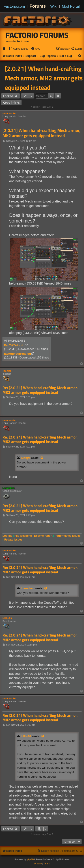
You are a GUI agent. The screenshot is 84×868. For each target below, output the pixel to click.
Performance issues (68, 536)
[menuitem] (19, 49)
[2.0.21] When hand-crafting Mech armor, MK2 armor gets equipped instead (44, 78)
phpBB (30, 860)
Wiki (54, 6)
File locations (23, 536)
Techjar (7, 371)
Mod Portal (71, 6)
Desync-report (43, 536)
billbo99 (7, 618)
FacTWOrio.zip (14, 345)
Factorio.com (14, 6)
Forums (38, 6)
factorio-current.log (17, 354)
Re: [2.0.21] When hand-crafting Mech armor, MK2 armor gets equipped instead (40, 390)
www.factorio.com (18, 41)
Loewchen (9, 488)
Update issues (13, 540)
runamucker (10, 113)
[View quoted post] (42, 458)
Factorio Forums (37, 35)
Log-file (7, 536)
